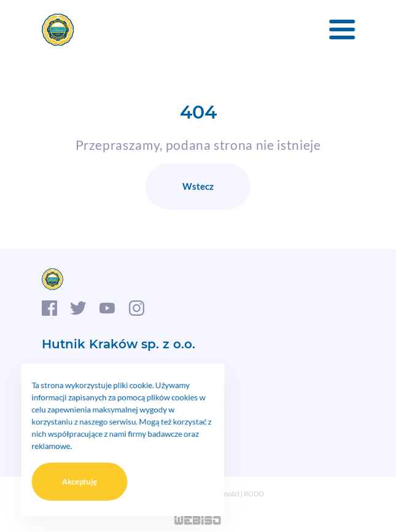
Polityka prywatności (208, 494)
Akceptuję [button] (87, 474)
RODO (254, 494)
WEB (198, 522)
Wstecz (198, 186)
